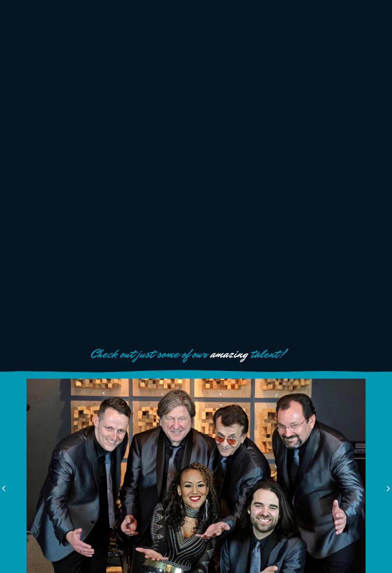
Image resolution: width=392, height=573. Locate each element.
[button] (4, 488)
